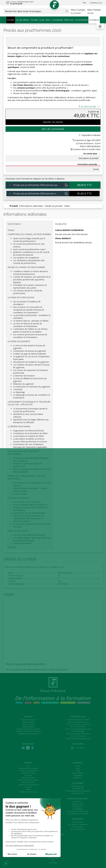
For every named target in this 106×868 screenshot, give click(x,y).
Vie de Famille (81, 20)
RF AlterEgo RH (78, 789)
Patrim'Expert (53, 858)
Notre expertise (28, 722)
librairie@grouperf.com (81, 738)
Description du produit (89, 158)
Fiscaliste (28, 787)
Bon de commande (53, 129)
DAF (28, 766)
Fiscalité (34, 20)
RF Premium (78, 802)
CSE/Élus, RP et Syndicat (28, 792)
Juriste (28, 789)
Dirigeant (28, 775)
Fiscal (78, 766)
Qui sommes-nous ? (28, 720)
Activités (11, 20)
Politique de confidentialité (28, 734)
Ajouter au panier (53, 122)
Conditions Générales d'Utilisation (28, 731)
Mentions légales (28, 727)
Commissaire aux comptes (28, 780)
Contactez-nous (96, 3)
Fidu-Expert (53, 863)
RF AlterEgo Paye (78, 786)
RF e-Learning (78, 827)
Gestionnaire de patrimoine (28, 785)
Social (42, 20)
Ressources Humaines (28, 771)
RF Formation (78, 822)
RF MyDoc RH (78, 807)
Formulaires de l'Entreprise (78, 811)
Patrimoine (69, 20)
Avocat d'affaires (28, 782)
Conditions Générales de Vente (28, 729)
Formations (94, 20)
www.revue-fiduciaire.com (78, 722)
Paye (48, 20)
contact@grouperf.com (81, 729)
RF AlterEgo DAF (78, 793)
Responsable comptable (28, 768)
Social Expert (78, 809)
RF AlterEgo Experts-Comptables (78, 791)
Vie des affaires (22, 20)
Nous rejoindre (28, 724)
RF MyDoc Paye (78, 804)
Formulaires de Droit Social (78, 814)
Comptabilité (57, 20)
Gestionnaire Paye (28, 773)
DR (53, 860)
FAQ (84, 3)
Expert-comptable (28, 778)
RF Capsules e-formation (78, 824)
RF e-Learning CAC (78, 829)
